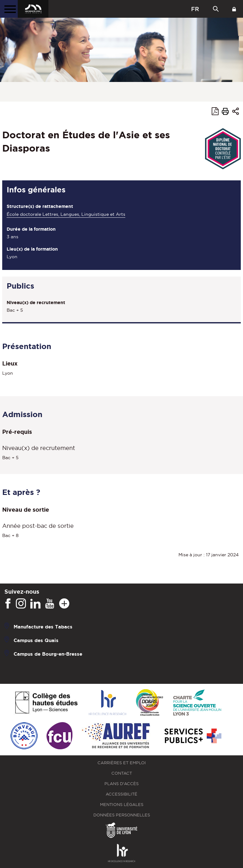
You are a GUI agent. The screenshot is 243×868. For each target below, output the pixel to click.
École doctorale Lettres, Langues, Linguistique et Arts (66, 214)
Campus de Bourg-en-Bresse (48, 654)
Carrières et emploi (122, 763)
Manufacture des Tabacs (43, 627)
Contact (122, 773)
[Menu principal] (9, 9)
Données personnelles (122, 815)
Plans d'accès (121, 784)
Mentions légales (122, 805)
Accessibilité (121, 794)
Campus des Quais (36, 640)
